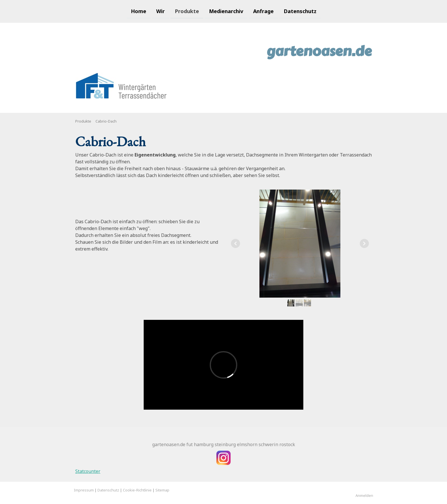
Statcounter (88, 471)
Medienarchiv (226, 11)
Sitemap (162, 490)
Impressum (84, 490)
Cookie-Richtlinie (137, 490)
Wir (160, 11)
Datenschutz (300, 11)
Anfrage (263, 11)
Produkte (187, 11)
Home (139, 11)
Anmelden (364, 495)
